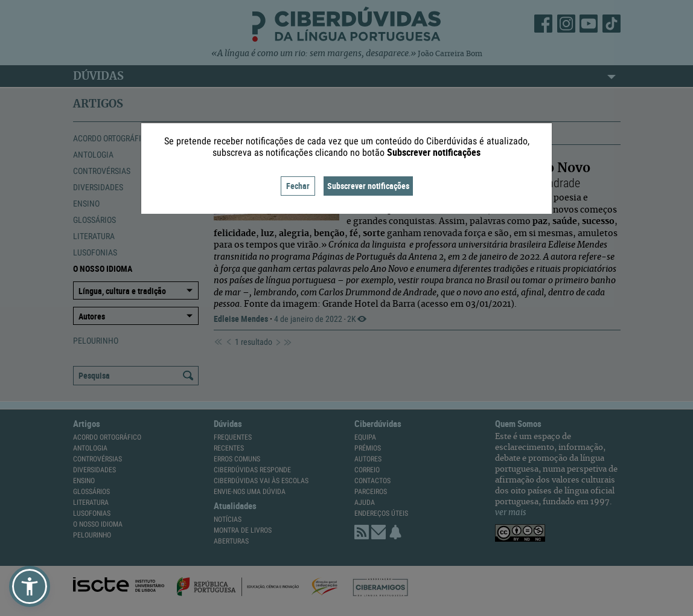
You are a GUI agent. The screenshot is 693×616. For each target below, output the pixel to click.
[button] (30, 586)
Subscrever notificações (368, 186)
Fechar (298, 186)
